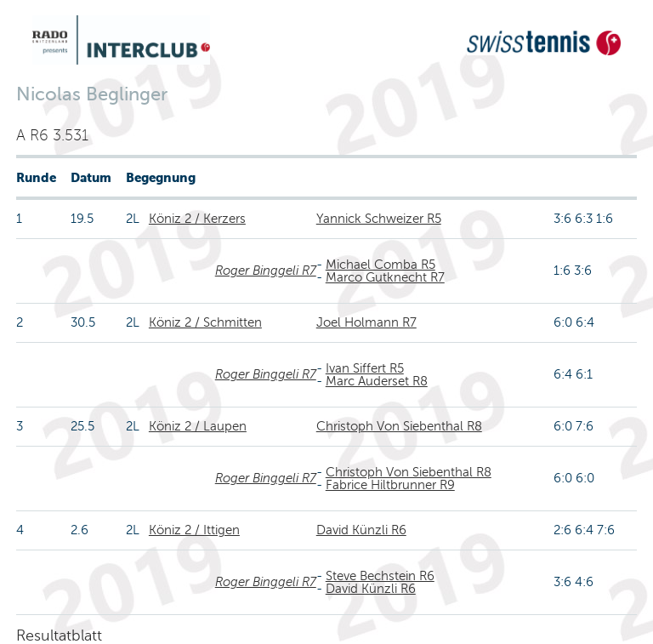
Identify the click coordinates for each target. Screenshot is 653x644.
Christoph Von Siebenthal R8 (399, 426)
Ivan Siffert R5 (365, 368)
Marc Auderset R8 (377, 381)
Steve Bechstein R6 (380, 576)
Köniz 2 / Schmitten (205, 322)
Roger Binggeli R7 (266, 271)
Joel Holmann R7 (366, 322)
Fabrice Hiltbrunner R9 (390, 485)
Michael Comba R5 (380, 265)
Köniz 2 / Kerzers (197, 219)
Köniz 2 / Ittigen (194, 530)
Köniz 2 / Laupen (198, 426)
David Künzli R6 (361, 530)
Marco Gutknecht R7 (385, 277)
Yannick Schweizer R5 (379, 219)
